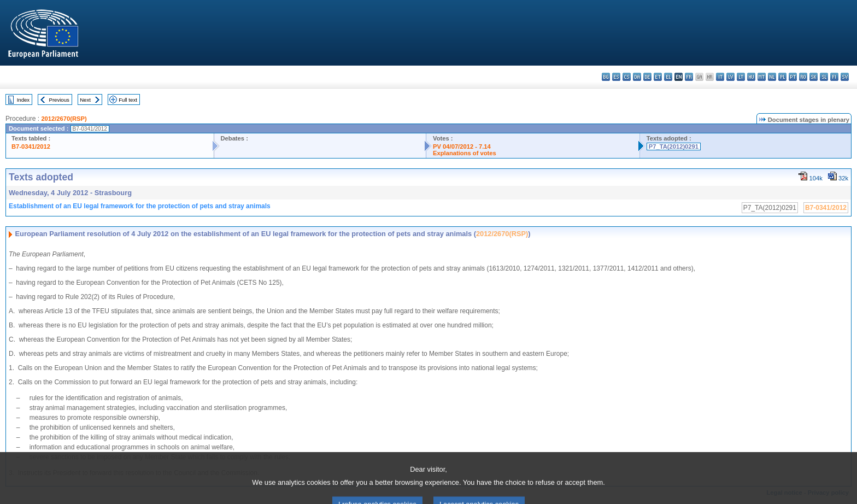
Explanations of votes (465, 153)
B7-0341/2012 (31, 146)
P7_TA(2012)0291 (674, 146)
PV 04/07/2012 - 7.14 (462, 146)
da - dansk (637, 77)
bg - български (606, 77)
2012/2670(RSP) (64, 119)
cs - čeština (627, 77)
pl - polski (782, 77)
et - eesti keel (658, 77)
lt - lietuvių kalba (741, 77)
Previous (59, 100)
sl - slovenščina (824, 77)
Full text (128, 100)
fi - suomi (834, 77)
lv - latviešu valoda (730, 77)
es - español (616, 77)
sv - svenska (845, 77)
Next (85, 100)
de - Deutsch (647, 77)
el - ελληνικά (668, 77)
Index (23, 100)
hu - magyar (751, 77)
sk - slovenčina (814, 77)
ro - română (803, 77)
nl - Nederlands (772, 77)
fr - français (689, 77)
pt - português (793, 77)
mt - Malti (762, 77)
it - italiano (720, 77)
